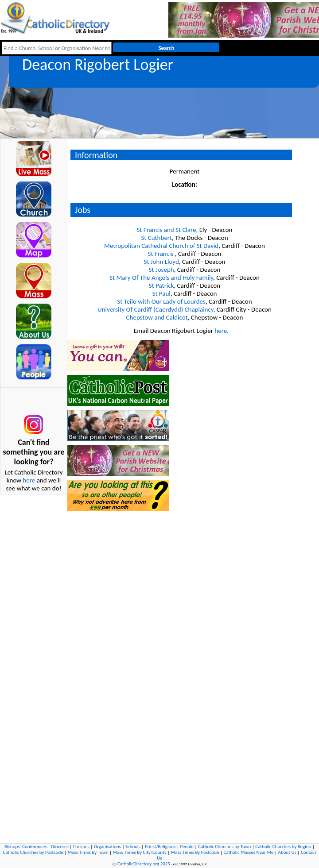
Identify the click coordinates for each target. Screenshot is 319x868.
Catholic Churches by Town (224, 847)
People (187, 847)
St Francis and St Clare (167, 230)
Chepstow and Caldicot (157, 317)
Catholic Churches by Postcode (33, 852)
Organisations (107, 847)
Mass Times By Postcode (195, 852)
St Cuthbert (156, 238)
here (29, 480)
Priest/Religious (160, 847)
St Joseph (161, 270)
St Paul (161, 293)
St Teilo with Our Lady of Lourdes (161, 301)
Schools (133, 847)
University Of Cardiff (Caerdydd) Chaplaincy (155, 309)
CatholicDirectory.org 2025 (144, 864)
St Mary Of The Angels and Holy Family (161, 278)
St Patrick (161, 285)
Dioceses (60, 847)
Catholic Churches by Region (283, 847)
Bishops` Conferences (25, 847)
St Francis (161, 254)
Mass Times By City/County (140, 852)
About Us (287, 852)
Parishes (81, 847)
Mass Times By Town (88, 852)
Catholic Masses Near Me (248, 852)
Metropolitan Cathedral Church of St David (161, 246)
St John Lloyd (161, 262)
